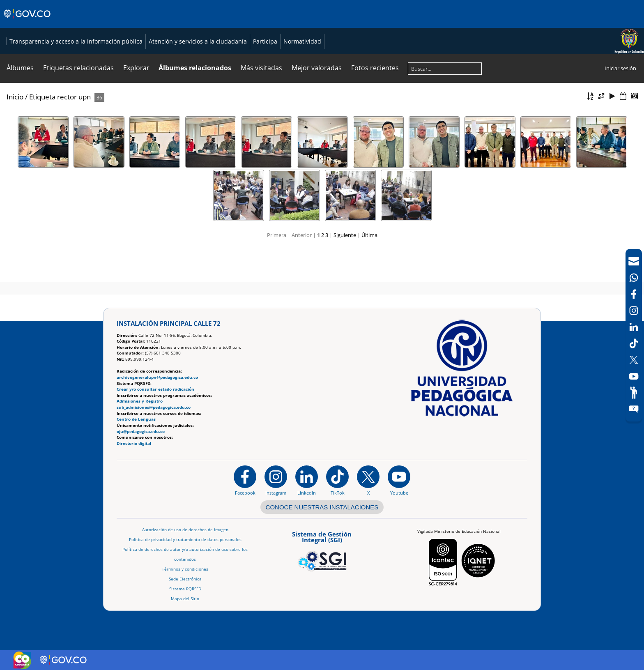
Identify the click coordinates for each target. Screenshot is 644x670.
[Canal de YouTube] (634, 376)
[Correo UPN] (634, 261)
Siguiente (345, 270)
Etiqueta (42, 132)
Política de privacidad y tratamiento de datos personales (185, 540)
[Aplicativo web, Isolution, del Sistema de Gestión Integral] (322, 550)
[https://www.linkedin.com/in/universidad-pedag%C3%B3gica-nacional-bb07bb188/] (307, 481)
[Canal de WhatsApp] (634, 278)
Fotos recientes (375, 103)
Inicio (15, 132)
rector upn (74, 132)
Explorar (136, 103)
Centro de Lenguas (136, 420)
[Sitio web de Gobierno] (28, 22)
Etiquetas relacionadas (78, 103)
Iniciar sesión (620, 104)
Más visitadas (261, 103)
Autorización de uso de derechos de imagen (185, 530)
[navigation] (634, 335)
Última (369, 270)
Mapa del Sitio (185, 599)
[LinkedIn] (634, 327)
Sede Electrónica (185, 579)
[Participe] (634, 393)
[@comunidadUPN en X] (368, 481)
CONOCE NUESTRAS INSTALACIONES (322, 507)
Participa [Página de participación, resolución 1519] (447, 59)
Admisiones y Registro (140, 402)
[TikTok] (634, 343)
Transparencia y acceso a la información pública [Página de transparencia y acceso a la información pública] (258, 59)
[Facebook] (634, 294)
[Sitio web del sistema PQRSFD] (634, 409)
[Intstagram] (634, 311)
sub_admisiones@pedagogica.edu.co (154, 407)
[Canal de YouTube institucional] (399, 481)
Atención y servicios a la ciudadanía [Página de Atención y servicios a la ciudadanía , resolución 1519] (379, 59)
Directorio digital (134, 443)
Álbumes (20, 103)
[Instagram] (276, 481)
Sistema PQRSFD (185, 589)
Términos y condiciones (185, 569)
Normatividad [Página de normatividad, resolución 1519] (484, 59)
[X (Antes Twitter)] (634, 360)
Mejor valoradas (317, 103)
